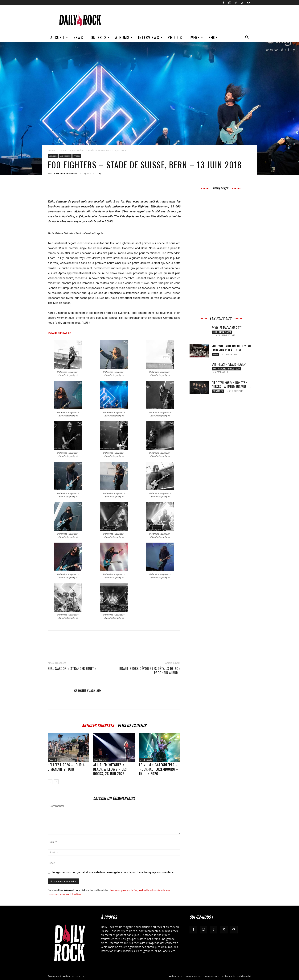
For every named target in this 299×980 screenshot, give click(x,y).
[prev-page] (50, 782)
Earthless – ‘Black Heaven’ (229, 364)
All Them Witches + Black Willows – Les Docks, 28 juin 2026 (110, 769)
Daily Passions (194, 976)
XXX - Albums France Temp (226, 369)
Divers (195, 37)
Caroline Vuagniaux (65, 173)
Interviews (150, 37)
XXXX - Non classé (222, 332)
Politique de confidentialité (237, 976)
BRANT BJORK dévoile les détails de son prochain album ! (150, 671)
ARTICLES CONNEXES (98, 725)
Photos (175, 37)
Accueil (59, 37)
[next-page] (56, 782)
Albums (124, 37)
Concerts (99, 37)
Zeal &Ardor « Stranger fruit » (72, 669)
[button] (247, 38)
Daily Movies (212, 976)
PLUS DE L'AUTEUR (132, 725)
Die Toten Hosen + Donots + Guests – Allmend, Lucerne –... (231, 385)
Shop (213, 37)
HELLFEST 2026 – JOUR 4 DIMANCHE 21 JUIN (66, 767)
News (78, 37)
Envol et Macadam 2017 (227, 328)
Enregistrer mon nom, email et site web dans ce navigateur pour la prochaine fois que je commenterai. (113, 872)
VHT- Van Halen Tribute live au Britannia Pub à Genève (231, 348)
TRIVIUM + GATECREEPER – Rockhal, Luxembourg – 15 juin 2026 (159, 769)
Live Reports (65, 156)
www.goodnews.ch (59, 333)
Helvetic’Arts (176, 976)
